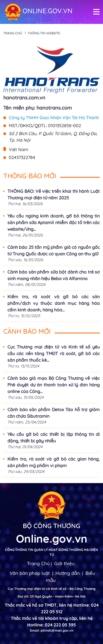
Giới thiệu (64, 563)
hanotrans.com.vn (24, 98)
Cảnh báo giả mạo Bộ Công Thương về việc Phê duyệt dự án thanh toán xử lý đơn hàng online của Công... (54, 385)
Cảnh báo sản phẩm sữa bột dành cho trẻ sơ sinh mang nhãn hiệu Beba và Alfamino (54, 275)
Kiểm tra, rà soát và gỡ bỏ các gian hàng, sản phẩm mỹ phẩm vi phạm (54, 462)
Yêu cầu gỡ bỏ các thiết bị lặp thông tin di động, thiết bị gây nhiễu (54, 437)
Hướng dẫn (68, 573)
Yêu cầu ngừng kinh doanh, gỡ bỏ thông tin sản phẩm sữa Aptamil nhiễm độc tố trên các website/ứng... (54, 222)
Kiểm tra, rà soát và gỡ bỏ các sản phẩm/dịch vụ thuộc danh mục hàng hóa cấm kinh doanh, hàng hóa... (54, 303)
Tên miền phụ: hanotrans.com (37, 108)
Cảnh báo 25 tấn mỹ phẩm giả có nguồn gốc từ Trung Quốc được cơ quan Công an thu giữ (54, 250)
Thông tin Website (44, 33)
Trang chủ (13, 33)
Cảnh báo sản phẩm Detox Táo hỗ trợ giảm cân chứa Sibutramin (54, 413)
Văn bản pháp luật (30, 573)
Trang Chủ (38, 563)
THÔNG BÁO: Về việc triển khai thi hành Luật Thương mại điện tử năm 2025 (54, 194)
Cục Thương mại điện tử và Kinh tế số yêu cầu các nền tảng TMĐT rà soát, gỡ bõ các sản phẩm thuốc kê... (54, 353)
